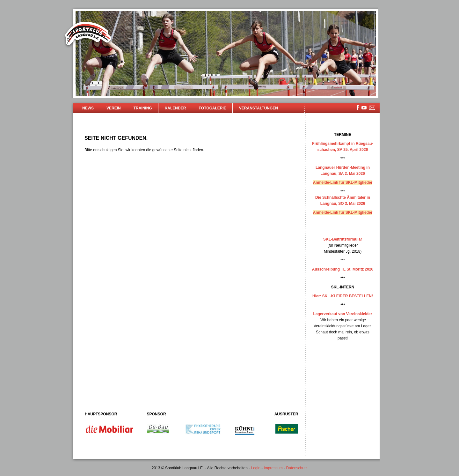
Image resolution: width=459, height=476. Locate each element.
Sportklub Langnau (88, 34)
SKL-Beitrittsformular (343, 239)
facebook (358, 107)
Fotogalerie (212, 108)
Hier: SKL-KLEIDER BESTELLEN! (343, 296)
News (88, 108)
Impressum (273, 468)
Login (255, 468)
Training (143, 108)
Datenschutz (297, 468)
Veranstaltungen (259, 108)
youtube (364, 108)
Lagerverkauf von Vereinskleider (343, 314)
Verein (114, 108)
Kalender (175, 108)
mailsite (372, 108)
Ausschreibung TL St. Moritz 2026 (343, 269)
